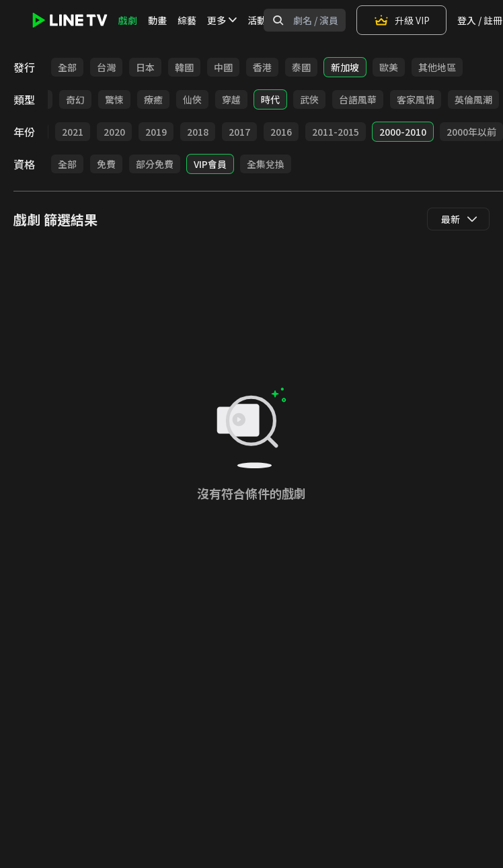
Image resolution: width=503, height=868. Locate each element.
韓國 (184, 67)
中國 (223, 67)
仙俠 (192, 99)
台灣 (106, 67)
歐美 (389, 67)
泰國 (301, 67)
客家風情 (416, 99)
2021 (73, 132)
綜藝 (187, 20)
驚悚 (114, 99)
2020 (114, 132)
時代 (270, 99)
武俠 (309, 99)
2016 (281, 132)
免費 (106, 164)
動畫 (157, 20)
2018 (198, 132)
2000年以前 (471, 132)
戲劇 (128, 20)
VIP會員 (210, 164)
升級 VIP (401, 20)
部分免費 (155, 164)
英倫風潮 (473, 99)
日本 (145, 67)
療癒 (153, 99)
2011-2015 (336, 132)
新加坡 (345, 67)
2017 (239, 132)
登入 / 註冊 (480, 20)
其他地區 (437, 67)
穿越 (231, 99)
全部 (67, 67)
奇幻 (75, 99)
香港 (262, 67)
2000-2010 (403, 132)
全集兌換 (266, 164)
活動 (257, 20)
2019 (156, 132)
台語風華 (358, 99)
